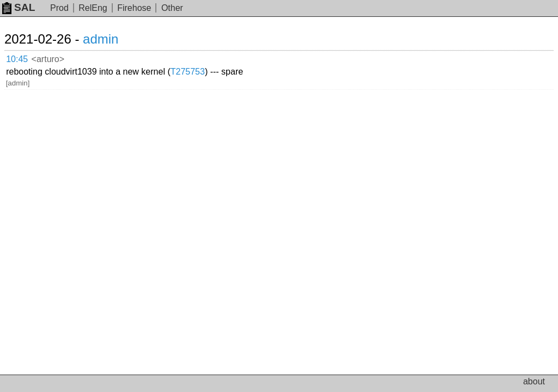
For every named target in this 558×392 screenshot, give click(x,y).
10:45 (17, 59)
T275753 (188, 72)
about (534, 381)
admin (101, 39)
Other (172, 8)
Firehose (134, 8)
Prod (59, 8)
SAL (19, 7)
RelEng (93, 8)
